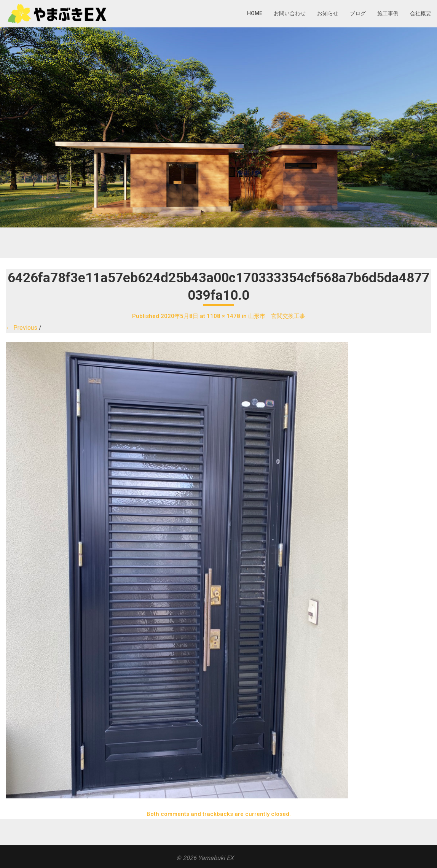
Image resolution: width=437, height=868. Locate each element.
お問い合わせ (290, 13)
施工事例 (388, 13)
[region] (218, 127)
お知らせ (328, 13)
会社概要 (421, 13)
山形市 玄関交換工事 (277, 316)
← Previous (22, 328)
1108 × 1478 (223, 316)
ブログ (358, 13)
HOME (255, 13)
